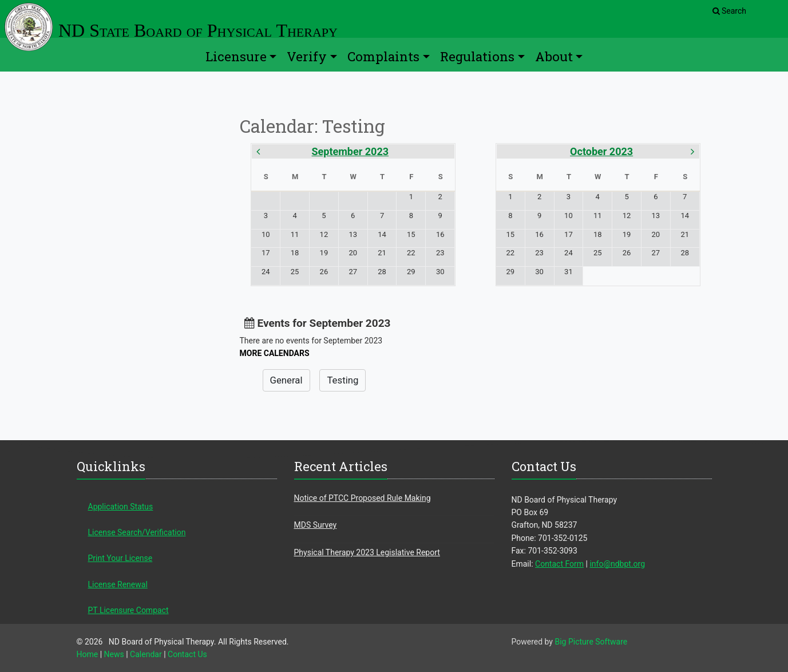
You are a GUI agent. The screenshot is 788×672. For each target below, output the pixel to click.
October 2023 (601, 151)
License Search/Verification (137, 532)
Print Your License (120, 558)
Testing (342, 380)
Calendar (146, 654)
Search (729, 11)
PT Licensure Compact (128, 610)
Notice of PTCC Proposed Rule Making (363, 498)
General (286, 380)
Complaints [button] (383, 56)
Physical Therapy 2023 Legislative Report (367, 552)
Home (88, 654)
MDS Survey (316, 525)
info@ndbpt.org (617, 564)
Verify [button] (307, 56)
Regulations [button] (477, 56)
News (114, 654)
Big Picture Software (591, 642)
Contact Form (559, 564)
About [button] (554, 56)
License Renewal (118, 584)
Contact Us (187, 654)
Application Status (121, 507)
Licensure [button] (236, 56)
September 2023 (351, 151)
